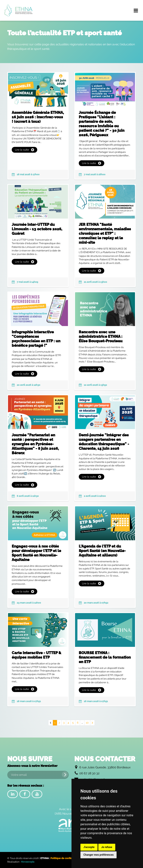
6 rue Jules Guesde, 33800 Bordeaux (105, 767)
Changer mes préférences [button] (98, 855)
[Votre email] (38, 775)
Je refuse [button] (107, 847)
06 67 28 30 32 (89, 773)
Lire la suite (24, 150)
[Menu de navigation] (136, 10)
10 (87, 723)
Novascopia (28, 862)
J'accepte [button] (89, 847)
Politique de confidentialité (66, 858)
